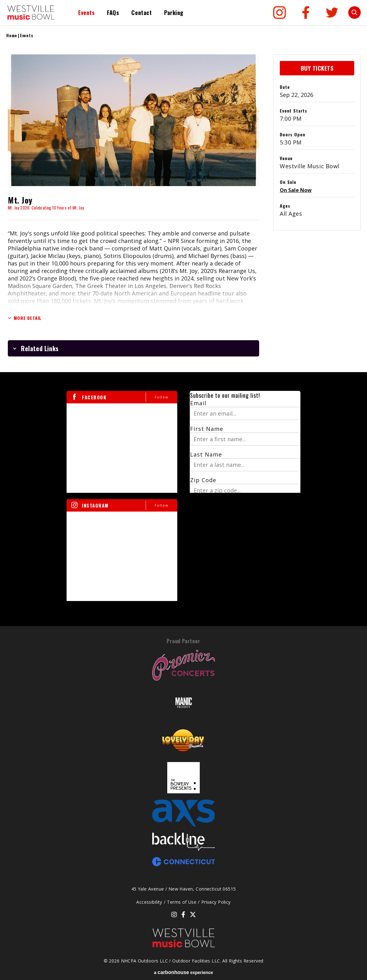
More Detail (25, 318)
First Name (207, 429)
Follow (162, 397)
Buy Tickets (317, 68)
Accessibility (149, 902)
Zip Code (203, 480)
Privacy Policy (216, 902)
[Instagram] (279, 13)
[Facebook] (306, 13)
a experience (183, 972)
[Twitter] (332, 13)
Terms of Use (182, 902)
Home (12, 35)
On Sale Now (296, 190)
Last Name (206, 454)
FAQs (113, 13)
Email (198, 403)
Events (86, 13)
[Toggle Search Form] (354, 13)
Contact (141, 13)
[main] (183, 329)
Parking (174, 13)
